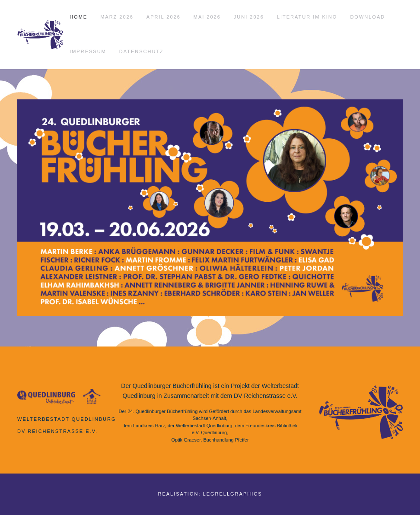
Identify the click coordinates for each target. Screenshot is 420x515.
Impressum (88, 51)
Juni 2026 (249, 17)
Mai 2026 (207, 17)
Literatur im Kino (307, 17)
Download (367, 17)
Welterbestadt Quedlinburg (67, 419)
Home (78, 17)
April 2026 (164, 17)
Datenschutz (142, 51)
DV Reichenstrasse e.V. (57, 431)
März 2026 (117, 17)
